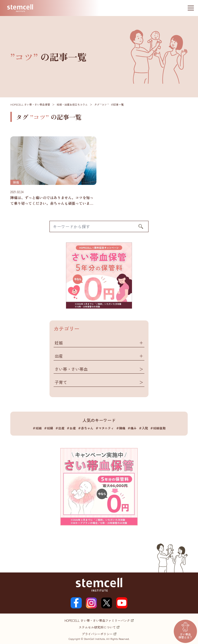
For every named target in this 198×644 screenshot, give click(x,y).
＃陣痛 (121, 428)
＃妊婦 (48, 428)
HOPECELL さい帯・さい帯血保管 (30, 104)
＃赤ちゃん (86, 428)
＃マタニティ (105, 428)
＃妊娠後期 (158, 428)
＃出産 (60, 428)
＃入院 (143, 428)
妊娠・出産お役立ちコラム (72, 104)
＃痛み (132, 428)
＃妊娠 (37, 428)
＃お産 (71, 428)
